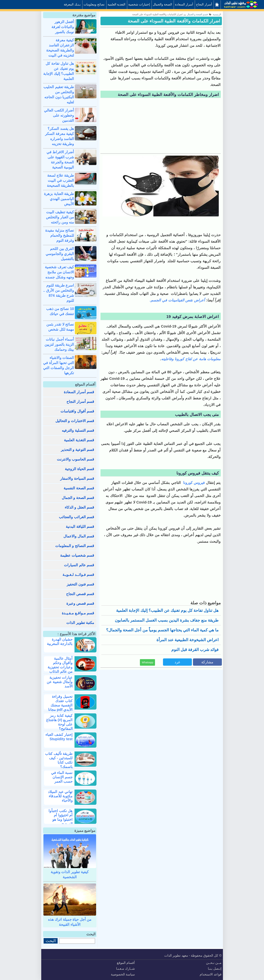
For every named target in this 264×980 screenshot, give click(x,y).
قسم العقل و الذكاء (79, 507)
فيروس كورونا (194, 483)
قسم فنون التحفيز (80, 584)
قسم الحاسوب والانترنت (75, 459)
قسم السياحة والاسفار (77, 478)
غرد (177, 662)
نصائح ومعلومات (94, 4)
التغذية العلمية (117, 4)
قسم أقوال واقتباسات (77, 411)
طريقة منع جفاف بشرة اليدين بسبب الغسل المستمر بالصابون (167, 620)
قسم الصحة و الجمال (78, 498)
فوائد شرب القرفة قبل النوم (195, 650)
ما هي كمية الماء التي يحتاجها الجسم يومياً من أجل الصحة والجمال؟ (162, 630)
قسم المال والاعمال (79, 536)
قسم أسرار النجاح (80, 402)
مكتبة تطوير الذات (80, 623)
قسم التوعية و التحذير (78, 450)
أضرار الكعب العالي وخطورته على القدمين (59, 115)
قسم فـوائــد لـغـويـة (78, 575)
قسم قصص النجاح (80, 594)
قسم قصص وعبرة (80, 603)
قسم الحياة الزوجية (79, 469)
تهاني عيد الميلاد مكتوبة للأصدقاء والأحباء (60, 796)
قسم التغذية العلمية (79, 440)
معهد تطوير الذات (176, 956)
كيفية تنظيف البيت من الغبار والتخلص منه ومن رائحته (60, 217)
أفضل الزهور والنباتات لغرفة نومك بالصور (63, 27)
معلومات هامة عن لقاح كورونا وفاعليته (191, 359)
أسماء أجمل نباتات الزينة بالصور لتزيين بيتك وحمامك (59, 344)
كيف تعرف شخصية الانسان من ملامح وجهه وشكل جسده (59, 272)
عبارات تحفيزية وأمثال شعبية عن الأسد (60, 682)
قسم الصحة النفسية (79, 488)
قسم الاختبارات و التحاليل (75, 421)
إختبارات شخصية (139, 4)
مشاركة (207, 662)
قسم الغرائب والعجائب (76, 517)
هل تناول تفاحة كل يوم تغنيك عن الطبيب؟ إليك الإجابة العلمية (167, 610)
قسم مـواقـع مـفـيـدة (78, 613)
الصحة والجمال (162, 4)
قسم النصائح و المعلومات (75, 546)
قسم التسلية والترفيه (78, 430)
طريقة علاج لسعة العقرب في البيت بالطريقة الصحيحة (61, 180)
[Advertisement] (161, 126)
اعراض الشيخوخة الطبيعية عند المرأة (188, 640)
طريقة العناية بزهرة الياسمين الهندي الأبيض (59, 199)
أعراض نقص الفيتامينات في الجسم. (177, 300)
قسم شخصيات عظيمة (77, 555)
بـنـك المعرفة (72, 4)
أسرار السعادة (184, 4)
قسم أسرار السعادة (79, 392)
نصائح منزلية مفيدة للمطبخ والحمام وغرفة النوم (60, 235)
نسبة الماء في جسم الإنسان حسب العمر (62, 777)
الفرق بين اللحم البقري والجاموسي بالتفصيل (60, 254)
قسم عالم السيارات (79, 565)
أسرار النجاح (204, 4)
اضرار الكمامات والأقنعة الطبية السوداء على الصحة (174, 21)
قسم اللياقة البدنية (80, 527)
